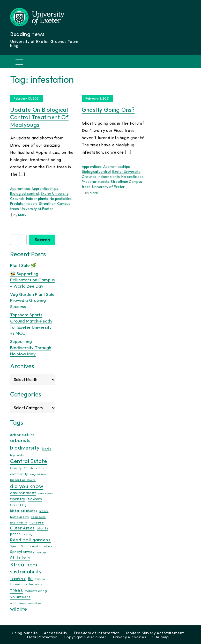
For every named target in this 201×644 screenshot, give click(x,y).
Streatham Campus (55, 204)
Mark (22, 215)
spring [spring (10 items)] (41, 552)
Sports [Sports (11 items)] (14, 546)
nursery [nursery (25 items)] (37, 522)
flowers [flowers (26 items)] (35, 499)
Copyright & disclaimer (85, 637)
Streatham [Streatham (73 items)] (24, 564)
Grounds (17, 199)
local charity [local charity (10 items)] (19, 523)
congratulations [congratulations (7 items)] (38, 474)
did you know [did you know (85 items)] (27, 486)
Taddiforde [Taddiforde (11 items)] (18, 579)
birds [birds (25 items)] (47, 448)
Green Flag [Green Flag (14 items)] (18, 505)
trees (14, 209)
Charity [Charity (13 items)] (16, 468)
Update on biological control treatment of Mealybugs (39, 117)
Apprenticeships (45, 189)
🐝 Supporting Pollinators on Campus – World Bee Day (32, 280)
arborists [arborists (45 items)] (20, 440)
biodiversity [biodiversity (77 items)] (25, 447)
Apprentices (20, 189)
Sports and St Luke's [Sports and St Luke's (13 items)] (37, 546)
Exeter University (54, 193)
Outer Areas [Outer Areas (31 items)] (22, 528)
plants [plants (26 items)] (42, 528)
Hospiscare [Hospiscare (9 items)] (39, 517)
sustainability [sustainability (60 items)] (26, 571)
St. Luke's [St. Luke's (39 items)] (20, 557)
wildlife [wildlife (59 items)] (19, 609)
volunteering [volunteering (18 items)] (36, 591)
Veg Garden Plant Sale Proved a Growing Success (32, 300)
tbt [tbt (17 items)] (30, 578)
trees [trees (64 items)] (17, 590)
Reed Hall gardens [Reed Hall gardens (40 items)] (30, 540)
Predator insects (24, 204)
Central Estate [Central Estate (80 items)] (29, 461)
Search (42, 240)
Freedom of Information (97, 633)
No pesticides (61, 199)
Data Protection (42, 637)
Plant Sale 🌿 (23, 265)
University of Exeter (37, 209)
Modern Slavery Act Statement (155, 633)
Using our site (25, 633)
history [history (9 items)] (44, 511)
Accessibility (56, 633)
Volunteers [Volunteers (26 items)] (20, 597)
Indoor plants (37, 199)
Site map (161, 637)
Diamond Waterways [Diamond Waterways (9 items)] (23, 480)
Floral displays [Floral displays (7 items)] (46, 493)
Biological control (25, 193)
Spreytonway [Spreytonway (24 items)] (22, 552)
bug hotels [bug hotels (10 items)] (17, 455)
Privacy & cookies (130, 637)
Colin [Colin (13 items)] (43, 468)
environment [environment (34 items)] (23, 493)
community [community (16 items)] (19, 474)
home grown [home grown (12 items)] (20, 517)
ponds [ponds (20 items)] (15, 534)
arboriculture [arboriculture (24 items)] (23, 435)
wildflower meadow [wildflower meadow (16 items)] (26, 603)
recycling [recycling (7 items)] (27, 534)
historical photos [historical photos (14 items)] (24, 511)
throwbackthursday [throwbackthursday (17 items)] (26, 584)
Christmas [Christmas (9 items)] (31, 468)
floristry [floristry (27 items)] (18, 499)
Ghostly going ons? (108, 110)
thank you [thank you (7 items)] (40, 579)
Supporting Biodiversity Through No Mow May (31, 347)
